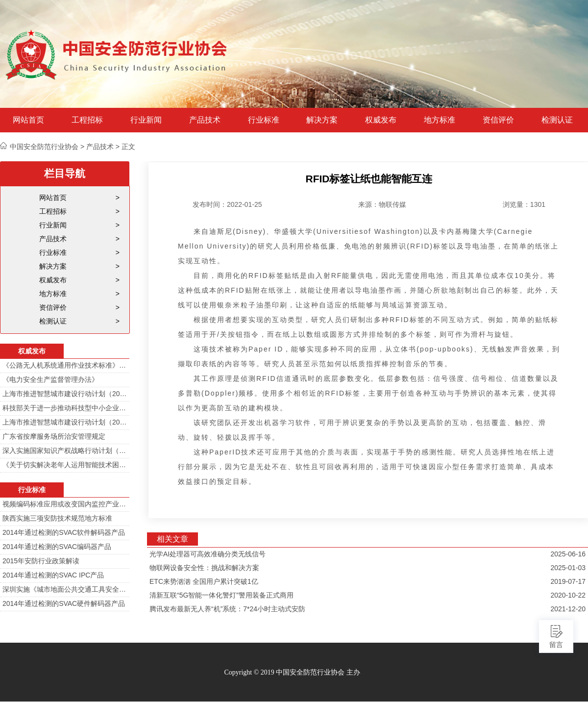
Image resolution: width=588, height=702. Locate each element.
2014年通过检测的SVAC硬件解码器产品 (64, 603)
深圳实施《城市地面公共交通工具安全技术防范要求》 (65, 589)
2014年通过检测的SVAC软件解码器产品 (64, 532)
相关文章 (172, 539)
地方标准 (440, 120)
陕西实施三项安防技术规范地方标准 (57, 518)
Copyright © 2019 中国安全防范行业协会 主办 (292, 672)
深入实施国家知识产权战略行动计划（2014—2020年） (65, 451)
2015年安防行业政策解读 (41, 561)
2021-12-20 (568, 609)
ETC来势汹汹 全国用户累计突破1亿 (204, 581)
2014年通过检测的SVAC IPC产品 (53, 575)
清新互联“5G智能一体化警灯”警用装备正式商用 (221, 595)
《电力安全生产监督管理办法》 (50, 379)
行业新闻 (146, 120)
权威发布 (381, 120)
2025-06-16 (568, 554)
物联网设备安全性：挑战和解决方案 (204, 568)
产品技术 (205, 120)
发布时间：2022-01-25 (227, 204)
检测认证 (557, 120)
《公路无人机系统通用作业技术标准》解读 (65, 365)
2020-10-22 (568, 595)
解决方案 (322, 120)
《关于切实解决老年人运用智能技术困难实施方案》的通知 (65, 465)
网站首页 (28, 120)
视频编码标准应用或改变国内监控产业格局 (65, 504)
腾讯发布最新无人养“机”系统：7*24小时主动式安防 (227, 609)
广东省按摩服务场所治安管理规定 (54, 436)
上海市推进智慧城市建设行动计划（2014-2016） (65, 394)
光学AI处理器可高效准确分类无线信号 (208, 554)
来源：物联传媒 (382, 204)
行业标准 (264, 120)
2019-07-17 (568, 581)
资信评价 (498, 120)
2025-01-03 (568, 568)
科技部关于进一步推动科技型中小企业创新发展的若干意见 (65, 408)
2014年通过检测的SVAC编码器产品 (57, 547)
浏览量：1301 (524, 204)
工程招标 (87, 120)
